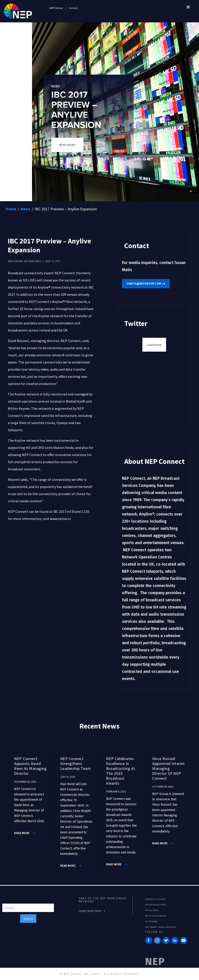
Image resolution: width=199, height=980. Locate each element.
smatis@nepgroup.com (144, 284)
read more (22, 833)
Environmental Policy (156, 905)
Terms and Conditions (156, 916)
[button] (188, 7)
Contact (73, 8)
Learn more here (90, 911)
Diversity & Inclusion (155, 899)
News (25, 209)
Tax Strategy (151, 921)
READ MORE (67, 145)
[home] (18, 10)
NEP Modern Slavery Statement (161, 927)
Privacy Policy (152, 910)
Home (11, 209)
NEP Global (56, 8)
